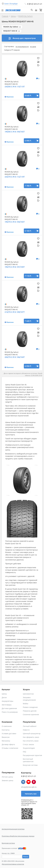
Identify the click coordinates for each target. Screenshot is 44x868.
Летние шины (7, 777)
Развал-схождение (30, 707)
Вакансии (6, 737)
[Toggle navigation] (2, 10)
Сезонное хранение (31, 714)
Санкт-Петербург (11, 4)
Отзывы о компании (10, 748)
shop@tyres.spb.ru (29, 787)
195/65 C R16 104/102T (15, 132)
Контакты (6, 730)
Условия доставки (9, 733)
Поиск (26, 857)
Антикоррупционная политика (13, 829)
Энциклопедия (29, 748)
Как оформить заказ (31, 737)
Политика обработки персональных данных (18, 836)
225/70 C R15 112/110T (15, 177)
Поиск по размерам (10, 712)
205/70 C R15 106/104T (15, 357)
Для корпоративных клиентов (13, 864)
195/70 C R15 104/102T (15, 222)
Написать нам (31, 794)
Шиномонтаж (28, 694)
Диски (4, 697)
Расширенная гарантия (32, 755)
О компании (7, 726)
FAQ (24, 752)
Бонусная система (30, 765)
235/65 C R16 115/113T (15, 86)
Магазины (6, 741)
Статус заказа (28, 744)
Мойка (26, 704)
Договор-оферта (8, 744)
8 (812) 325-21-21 (35, 4)
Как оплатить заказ (31, 741)
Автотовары (7, 705)
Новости (26, 730)
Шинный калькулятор (32, 733)
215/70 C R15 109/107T (15, 312)
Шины (4, 694)
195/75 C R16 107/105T (15, 267)
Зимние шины (8, 780)
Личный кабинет (30, 726)
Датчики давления (9, 708)
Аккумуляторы (8, 701)
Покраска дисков (30, 711)
